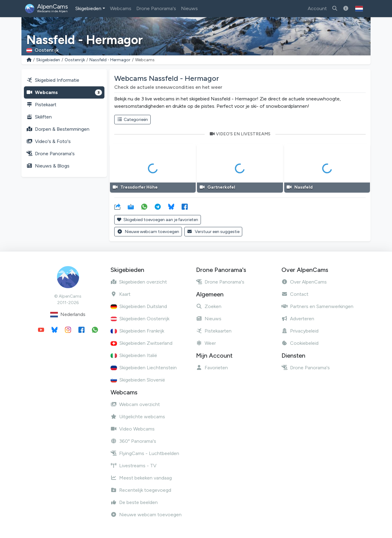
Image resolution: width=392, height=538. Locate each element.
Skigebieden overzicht (139, 282)
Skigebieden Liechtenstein (144, 368)
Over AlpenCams (304, 282)
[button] (359, 9)
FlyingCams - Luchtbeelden (145, 453)
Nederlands (68, 315)
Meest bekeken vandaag (141, 478)
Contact (295, 294)
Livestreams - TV (134, 466)
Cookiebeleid (300, 343)
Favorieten (212, 368)
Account (317, 8)
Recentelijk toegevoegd (141, 490)
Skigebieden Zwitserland (141, 343)
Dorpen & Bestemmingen (58, 129)
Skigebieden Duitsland (139, 306)
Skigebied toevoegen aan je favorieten (158, 220)
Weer (206, 343)
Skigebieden (88, 8)
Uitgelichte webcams (138, 417)
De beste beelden (134, 502)
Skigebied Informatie (53, 80)
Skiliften (39, 117)
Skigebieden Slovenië (138, 380)
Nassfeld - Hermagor (110, 60)
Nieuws (189, 8)
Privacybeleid (300, 331)
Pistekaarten (214, 331)
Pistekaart (41, 105)
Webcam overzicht (135, 404)
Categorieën (132, 120)
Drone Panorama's (156, 8)
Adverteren (298, 319)
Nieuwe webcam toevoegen (148, 232)
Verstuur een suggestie (213, 232)
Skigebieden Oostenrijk (140, 319)
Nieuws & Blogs (48, 166)
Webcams (121, 8)
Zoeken (209, 306)
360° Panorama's (133, 441)
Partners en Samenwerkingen (317, 306)
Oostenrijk (75, 60)
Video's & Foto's (49, 141)
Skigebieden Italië (134, 355)
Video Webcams (133, 429)
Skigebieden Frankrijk (137, 331)
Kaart (121, 294)
